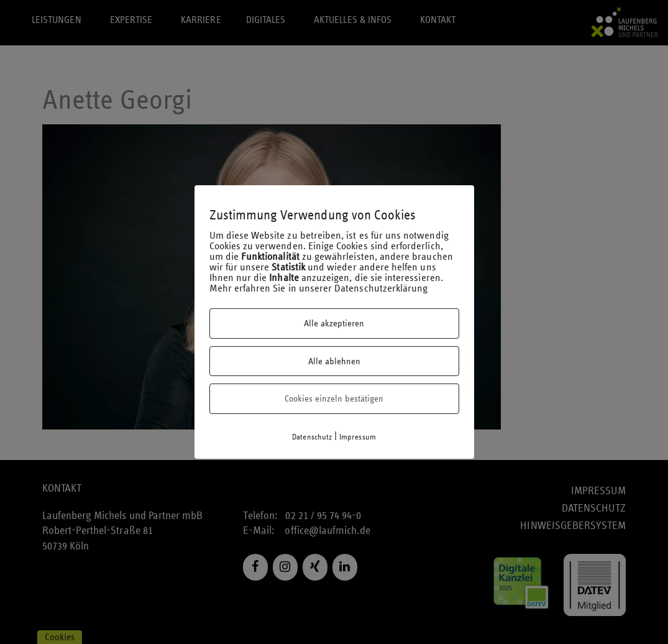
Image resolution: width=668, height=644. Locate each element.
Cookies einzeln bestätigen (334, 398)
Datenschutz (312, 437)
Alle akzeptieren (334, 323)
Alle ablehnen (334, 361)
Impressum (358, 437)
